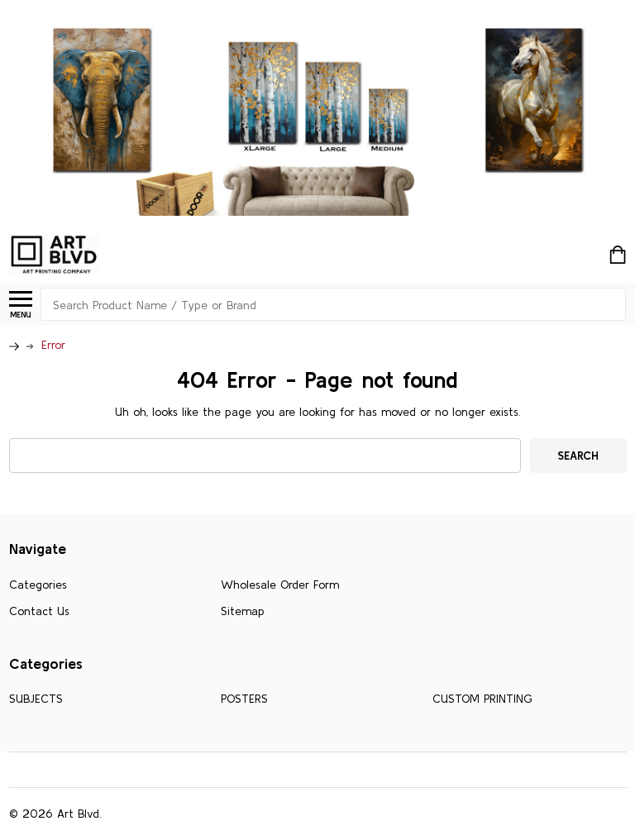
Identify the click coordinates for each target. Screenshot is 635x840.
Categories (38, 585)
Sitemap (243, 611)
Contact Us (39, 611)
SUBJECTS (36, 699)
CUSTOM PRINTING (482, 699)
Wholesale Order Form (280, 585)
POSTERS (244, 699)
